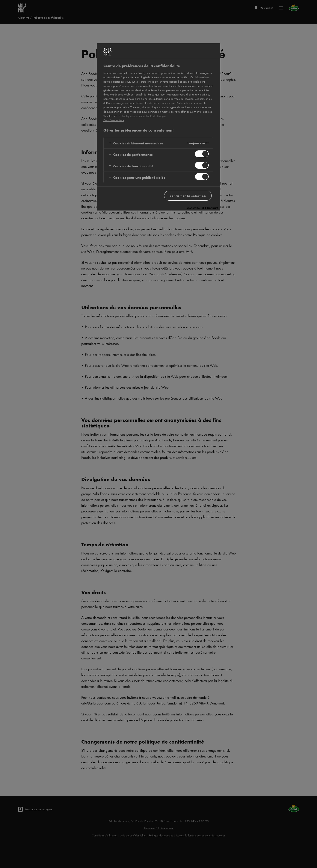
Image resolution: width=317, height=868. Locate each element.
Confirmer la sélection (188, 196)
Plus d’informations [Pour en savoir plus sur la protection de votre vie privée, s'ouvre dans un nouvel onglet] (114, 120)
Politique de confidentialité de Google (144, 116)
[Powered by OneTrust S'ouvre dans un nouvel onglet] (202, 208)
